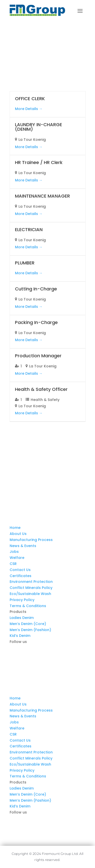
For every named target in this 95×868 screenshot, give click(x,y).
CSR (13, 564)
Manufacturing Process (31, 540)
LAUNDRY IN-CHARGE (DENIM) (39, 127)
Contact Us (20, 570)
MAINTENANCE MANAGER (42, 196)
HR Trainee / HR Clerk (39, 162)
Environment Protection (31, 582)
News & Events (23, 546)
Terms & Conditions (28, 606)
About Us (18, 534)
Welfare (17, 558)
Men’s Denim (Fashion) (30, 630)
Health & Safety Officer (41, 389)
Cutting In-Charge (36, 289)
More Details (29, 109)
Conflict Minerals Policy (31, 588)
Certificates (21, 576)
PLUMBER (25, 263)
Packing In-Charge (36, 322)
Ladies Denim (22, 618)
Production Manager (38, 356)
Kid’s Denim (20, 636)
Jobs (14, 552)
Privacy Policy (22, 600)
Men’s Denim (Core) (28, 624)
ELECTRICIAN (29, 229)
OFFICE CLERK (30, 99)
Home (15, 528)
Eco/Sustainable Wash (30, 594)
